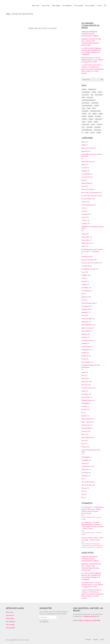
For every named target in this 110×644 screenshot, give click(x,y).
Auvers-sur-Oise (86, 177)
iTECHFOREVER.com (88, 325)
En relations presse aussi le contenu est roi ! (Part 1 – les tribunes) (92, 250)
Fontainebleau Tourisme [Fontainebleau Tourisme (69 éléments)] (95, 111)
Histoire (84, 300)
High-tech (84, 297)
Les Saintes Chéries (87, 340)
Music (83, 375)
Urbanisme (85, 476)
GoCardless (85, 288)
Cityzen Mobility (87, 199)
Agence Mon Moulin (88, 148)
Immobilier (85, 312)
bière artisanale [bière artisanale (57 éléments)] (99, 95)
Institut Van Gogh (87, 319)
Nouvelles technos (87, 388)
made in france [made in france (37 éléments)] (98, 119)
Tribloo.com (85, 470)
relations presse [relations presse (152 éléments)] (98, 130)
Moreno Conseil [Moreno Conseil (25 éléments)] (86, 124)
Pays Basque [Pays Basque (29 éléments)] (97, 127)
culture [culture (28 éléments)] (84, 108)
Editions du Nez (86, 243)
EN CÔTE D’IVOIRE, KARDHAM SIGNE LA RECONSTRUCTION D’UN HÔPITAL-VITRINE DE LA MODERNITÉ (91, 51)
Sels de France (86, 425)
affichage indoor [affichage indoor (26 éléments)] (92, 89)
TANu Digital (85, 457)
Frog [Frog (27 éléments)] (90, 114)
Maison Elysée (86, 347)
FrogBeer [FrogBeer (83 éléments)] (95, 114)
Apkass (84, 165)
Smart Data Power (87, 438)
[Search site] (105, 6)
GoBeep (84, 285)
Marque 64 (85, 356)
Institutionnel (85, 322)
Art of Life (84, 168)
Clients (83, 202)
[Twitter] (102, 640)
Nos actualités (10, 625)
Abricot (84, 142)
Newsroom (85, 382)
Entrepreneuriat (86, 257)
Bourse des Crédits (87, 189)
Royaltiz (84, 416)
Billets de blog (86, 183)
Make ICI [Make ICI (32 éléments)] (84, 122)
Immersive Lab (86, 309)
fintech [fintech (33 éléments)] (94, 108)
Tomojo (84, 463)
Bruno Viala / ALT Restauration (91, 193)
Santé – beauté (86, 422)
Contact (84, 211)
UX (82, 479)
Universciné (85, 473)
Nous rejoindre (10, 628)
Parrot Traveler (86, 397)
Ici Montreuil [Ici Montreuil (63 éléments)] (98, 116)
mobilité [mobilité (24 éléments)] (90, 122)
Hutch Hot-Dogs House (88, 303)
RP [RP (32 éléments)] (83, 133)
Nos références (11, 622)
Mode (83, 372)
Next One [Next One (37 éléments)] (93, 124)
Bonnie (84, 186)
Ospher (84, 391)
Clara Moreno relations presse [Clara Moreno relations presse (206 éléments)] (89, 100)
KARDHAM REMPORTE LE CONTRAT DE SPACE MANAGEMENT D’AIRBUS (90, 34)
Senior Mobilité (86, 428)
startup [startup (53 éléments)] (87, 133)
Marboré (84, 353)
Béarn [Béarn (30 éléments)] (83, 97)
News (83, 379)
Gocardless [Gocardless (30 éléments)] (91, 116)
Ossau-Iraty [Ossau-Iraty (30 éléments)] (99, 124)
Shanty (83, 434)
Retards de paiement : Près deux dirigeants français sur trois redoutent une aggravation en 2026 (92, 60)
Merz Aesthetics (86, 362)
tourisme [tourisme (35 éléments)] (92, 133)
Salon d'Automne (86, 419)
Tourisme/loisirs (86, 466)
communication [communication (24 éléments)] (95, 103)
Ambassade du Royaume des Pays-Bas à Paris (92, 155)
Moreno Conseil (24, 640)
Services (84, 431)
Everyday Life (85, 266)
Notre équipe (10, 618)
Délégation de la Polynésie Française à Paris (93, 228)
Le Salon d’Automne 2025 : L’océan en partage (91, 518)
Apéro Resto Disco (87, 162)
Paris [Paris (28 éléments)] (83, 127)
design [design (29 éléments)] (89, 108)
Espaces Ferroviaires (88, 260)
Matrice (84, 359)
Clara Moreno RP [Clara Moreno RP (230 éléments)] (86, 103)
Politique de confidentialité (92, 620)
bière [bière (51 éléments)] (92, 95)
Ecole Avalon (85, 240)
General (84, 281)
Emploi (83, 246)
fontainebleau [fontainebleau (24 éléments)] (85, 111)
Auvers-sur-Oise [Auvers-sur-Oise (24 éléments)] (85, 95)
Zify (83, 497)
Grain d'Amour (86, 291)
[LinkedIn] (96, 640)
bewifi (83, 180)
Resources (84, 410)
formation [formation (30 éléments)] (84, 114)
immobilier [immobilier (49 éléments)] (84, 119)
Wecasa (84, 488)
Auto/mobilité (86, 174)
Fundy (83, 278)
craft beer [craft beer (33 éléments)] (97, 106)
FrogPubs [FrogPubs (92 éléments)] (101, 114)
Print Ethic (84, 406)
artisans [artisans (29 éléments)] (100, 92)
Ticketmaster (85, 460)
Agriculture (85, 151)
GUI (83, 294)
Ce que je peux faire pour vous (91, 196)
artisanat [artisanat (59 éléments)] (94, 92)
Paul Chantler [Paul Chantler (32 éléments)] (90, 127)
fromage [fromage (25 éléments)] (84, 116)
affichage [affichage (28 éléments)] (84, 89)
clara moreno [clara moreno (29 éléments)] (90, 97)
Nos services (10, 615)
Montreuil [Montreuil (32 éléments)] (96, 122)
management (85, 350)
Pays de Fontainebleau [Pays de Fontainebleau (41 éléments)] (87, 130)
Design (83, 234)
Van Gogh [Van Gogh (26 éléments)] (99, 133)
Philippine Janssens (87, 400)
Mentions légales (78, 620)
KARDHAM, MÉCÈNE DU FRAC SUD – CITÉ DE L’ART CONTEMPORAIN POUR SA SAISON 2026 (91, 42)
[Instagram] (88, 640)
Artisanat (84, 171)
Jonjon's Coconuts (87, 328)
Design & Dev (86, 237)
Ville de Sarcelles (87, 485)
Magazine (85, 343)
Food (83, 272)
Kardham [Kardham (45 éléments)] (91, 119)
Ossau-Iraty (85, 394)
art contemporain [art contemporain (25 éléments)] (86, 92)
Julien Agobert (86, 331)
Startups (84, 447)
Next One (85, 385)
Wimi (83, 491)
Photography (85, 403)
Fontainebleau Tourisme (88, 269)
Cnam (83, 208)
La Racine (84, 337)
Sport (83, 441)
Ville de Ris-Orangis (87, 482)
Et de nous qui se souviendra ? (91, 263)
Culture (84, 217)
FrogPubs (84, 275)
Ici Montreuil (85, 306)
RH (82, 413)
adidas (83, 145)
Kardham (84, 334)
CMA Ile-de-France (87, 205)
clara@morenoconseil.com (91, 616)
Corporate (85, 214)
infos (83, 316)
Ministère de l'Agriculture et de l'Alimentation (91, 366)
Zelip (83, 494)
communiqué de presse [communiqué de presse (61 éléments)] (87, 106)
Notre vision (10, 612)
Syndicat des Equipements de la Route (91, 451)
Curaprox (84, 224)
